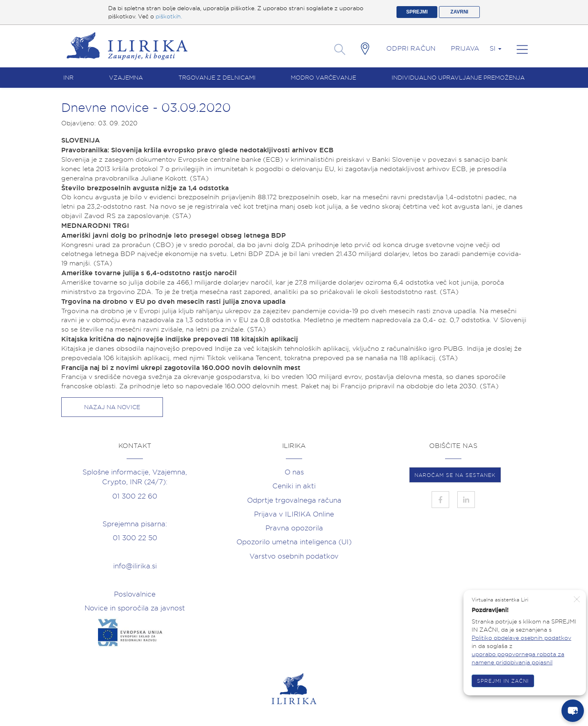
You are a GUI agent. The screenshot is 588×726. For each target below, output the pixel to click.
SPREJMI (417, 12)
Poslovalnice (135, 594)
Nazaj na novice (112, 407)
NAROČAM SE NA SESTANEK (455, 475)
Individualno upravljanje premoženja (458, 78)
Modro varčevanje (323, 78)
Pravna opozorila (294, 528)
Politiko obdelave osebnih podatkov (521, 638)
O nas (294, 472)
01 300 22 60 (135, 496)
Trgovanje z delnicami (217, 78)
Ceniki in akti (294, 486)
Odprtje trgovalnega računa (294, 500)
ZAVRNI (459, 12)
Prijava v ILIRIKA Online (294, 514)
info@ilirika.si (135, 566)
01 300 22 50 (135, 538)
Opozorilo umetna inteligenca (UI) (294, 542)
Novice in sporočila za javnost (135, 608)
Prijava (465, 48)
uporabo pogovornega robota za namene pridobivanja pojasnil (518, 658)
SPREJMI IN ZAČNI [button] (503, 681)
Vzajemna (126, 78)
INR (68, 78)
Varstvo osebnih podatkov (294, 556)
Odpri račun (411, 48)
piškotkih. (169, 16)
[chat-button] (573, 711)
